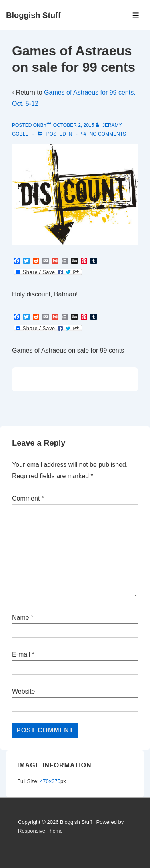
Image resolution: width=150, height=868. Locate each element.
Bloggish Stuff (33, 15)
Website (24, 691)
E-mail (21, 654)
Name (21, 618)
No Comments (108, 134)
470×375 (50, 781)
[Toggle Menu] (136, 15)
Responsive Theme (40, 831)
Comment (28, 498)
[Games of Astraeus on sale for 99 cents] (74, 125)
